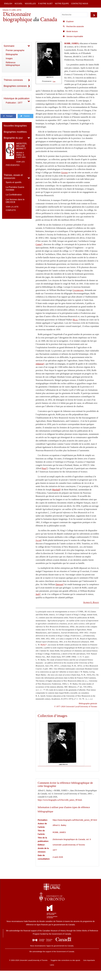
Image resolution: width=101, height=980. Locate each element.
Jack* (38, 594)
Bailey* (44, 645)
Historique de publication (17, 98)
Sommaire (9, 46)
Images (9, 58)
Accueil (18, 4)
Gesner (64, 172)
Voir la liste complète (12, 208)
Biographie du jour (13, 138)
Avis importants (89, 960)
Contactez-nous (80, 4)
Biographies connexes (15, 86)
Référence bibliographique (13, 64)
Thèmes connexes (13, 80)
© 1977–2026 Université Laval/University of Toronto (76, 706)
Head (75, 320)
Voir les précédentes (15, 163)
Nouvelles (30, 4)
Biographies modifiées (15, 132)
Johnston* (40, 364)
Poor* (44, 468)
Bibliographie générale (88, 703)
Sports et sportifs (14, 182)
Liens (52, 965)
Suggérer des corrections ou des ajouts (65, 960)
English (8, 4)
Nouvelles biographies (15, 126)
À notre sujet (45, 4)
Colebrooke (78, 290)
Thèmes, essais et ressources (13, 177)
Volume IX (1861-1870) (12, 10)
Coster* (39, 244)
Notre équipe (62, 4)
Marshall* (57, 490)
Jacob (38, 540)
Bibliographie (12, 54)
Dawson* (60, 584)
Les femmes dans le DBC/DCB (15, 201)
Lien (54, 81)
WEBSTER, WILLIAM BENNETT (22, 146)
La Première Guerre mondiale (15, 188)
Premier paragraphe (15, 50)
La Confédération (14, 195)
